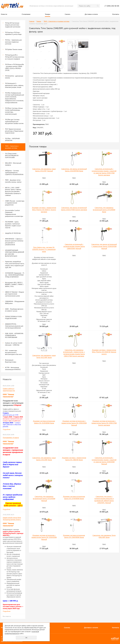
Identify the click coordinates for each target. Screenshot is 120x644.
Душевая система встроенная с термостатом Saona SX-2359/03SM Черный (44, 537)
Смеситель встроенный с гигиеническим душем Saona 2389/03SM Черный (74, 246)
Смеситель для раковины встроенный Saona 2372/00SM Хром (104, 210)
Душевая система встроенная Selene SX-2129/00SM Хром (44, 422)
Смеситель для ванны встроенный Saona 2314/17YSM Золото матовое (74, 209)
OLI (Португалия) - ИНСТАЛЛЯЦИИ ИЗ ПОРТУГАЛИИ (12, 155)
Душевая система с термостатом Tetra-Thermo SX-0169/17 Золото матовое (44, 210)
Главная (32, 21)
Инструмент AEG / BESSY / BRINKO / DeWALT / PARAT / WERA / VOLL (14, 284)
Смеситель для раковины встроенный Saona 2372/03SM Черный (44, 498)
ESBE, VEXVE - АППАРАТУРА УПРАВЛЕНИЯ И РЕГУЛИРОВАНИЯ (14, 335)
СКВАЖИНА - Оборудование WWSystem (15, 302)
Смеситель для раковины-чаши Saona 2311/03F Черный (44, 170)
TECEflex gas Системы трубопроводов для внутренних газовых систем (14, 121)
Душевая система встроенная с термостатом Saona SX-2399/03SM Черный (74, 423)
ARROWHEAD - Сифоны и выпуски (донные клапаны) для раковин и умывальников (14, 242)
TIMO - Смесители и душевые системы (12, 147)
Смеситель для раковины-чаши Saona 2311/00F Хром (44, 459)
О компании (26, 14)
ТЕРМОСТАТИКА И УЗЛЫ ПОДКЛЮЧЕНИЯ (13, 317)
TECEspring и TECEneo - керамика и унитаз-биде (13, 33)
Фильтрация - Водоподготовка (11, 361)
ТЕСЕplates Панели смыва (14, 49)
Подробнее (7, 429)
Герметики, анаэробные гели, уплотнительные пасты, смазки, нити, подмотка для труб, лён (15, 264)
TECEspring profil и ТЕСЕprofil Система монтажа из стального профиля (15, 57)
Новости (4, 14)
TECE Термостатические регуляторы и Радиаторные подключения (14, 131)
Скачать (67, 14)
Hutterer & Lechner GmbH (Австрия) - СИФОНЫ (14, 344)
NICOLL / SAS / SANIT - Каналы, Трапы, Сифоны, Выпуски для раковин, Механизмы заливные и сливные (13, 191)
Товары (48, 14)
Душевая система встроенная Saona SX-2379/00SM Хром (74, 497)
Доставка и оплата (91, 14)
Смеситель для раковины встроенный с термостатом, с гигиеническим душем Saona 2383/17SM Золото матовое (74, 353)
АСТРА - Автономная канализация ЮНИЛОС (13, 368)
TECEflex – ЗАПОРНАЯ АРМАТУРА (12, 139)
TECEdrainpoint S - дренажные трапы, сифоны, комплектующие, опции (14, 85)
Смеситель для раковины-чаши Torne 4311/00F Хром (44, 356)
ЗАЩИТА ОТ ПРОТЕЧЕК (13, 233)
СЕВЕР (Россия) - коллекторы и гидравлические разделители (15, 203)
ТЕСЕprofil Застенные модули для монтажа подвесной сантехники (13, 25)
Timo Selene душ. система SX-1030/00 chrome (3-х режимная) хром (44, 249)
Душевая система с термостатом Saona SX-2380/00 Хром (74, 459)
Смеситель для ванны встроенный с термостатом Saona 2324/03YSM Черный (104, 246)
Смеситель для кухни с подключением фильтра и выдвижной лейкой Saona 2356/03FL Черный (104, 500)
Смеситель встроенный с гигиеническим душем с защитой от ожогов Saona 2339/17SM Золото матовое (104, 172)
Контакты (116, 14)
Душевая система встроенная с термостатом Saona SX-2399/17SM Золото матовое (104, 423)
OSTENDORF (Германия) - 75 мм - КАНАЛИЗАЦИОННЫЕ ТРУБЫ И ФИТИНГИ (15, 275)
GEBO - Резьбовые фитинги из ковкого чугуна (14, 310)
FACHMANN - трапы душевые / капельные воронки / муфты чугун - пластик (13, 225)
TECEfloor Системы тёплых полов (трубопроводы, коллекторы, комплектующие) (14, 111)
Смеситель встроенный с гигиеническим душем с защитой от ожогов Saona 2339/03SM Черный (104, 461)
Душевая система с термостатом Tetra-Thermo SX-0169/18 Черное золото (104, 352)
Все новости (7, 616)
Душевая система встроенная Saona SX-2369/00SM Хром (74, 536)
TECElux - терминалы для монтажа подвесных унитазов (13, 42)
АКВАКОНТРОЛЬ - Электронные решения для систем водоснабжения (14, 326)
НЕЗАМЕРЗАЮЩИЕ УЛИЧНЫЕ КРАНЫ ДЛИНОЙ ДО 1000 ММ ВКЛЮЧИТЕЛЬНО (15, 253)
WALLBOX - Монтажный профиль (13, 164)
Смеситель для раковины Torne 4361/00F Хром (104, 536)
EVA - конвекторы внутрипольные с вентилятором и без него (13, 352)
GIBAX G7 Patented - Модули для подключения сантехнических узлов (14, 294)
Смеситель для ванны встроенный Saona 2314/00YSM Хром (74, 170)
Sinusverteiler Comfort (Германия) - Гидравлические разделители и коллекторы (14, 213)
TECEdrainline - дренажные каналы (14, 77)
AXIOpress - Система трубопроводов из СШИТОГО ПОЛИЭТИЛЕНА (14, 172)
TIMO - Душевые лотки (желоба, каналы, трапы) (13, 181)
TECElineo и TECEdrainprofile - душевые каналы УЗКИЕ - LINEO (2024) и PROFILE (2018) (14, 67)
